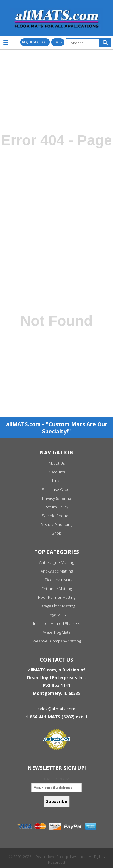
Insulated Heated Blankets (56, 623)
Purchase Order (56, 489)
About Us (57, 463)
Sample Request (57, 516)
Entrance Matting (57, 589)
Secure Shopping (57, 524)
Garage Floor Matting (57, 606)
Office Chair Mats (57, 580)
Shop (57, 533)
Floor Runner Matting (57, 597)
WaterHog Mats (57, 632)
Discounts (56, 472)
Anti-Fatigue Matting (56, 562)
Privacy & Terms (56, 498)
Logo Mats (57, 615)
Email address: (56, 784)
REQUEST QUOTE (35, 42)
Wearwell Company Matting (57, 641)
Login (58, 42)
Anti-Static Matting (57, 571)
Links (57, 481)
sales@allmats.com (56, 709)
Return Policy (56, 507)
